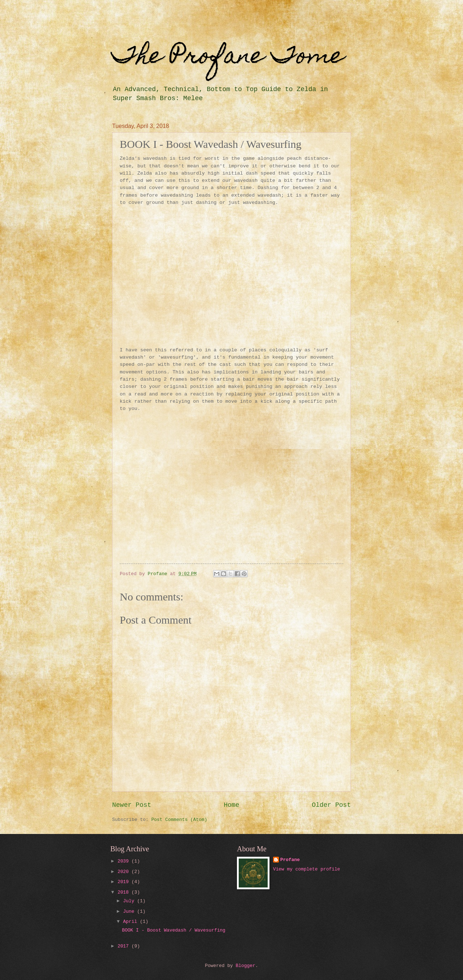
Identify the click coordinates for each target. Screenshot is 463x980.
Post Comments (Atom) (179, 820)
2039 (125, 861)
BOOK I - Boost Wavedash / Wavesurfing (174, 930)
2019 (125, 882)
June (130, 911)
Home (231, 805)
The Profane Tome (228, 58)
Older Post (331, 805)
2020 (125, 872)
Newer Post (132, 805)
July (130, 901)
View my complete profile (307, 869)
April (131, 922)
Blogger (246, 966)
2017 (125, 946)
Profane (290, 860)
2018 (125, 892)
